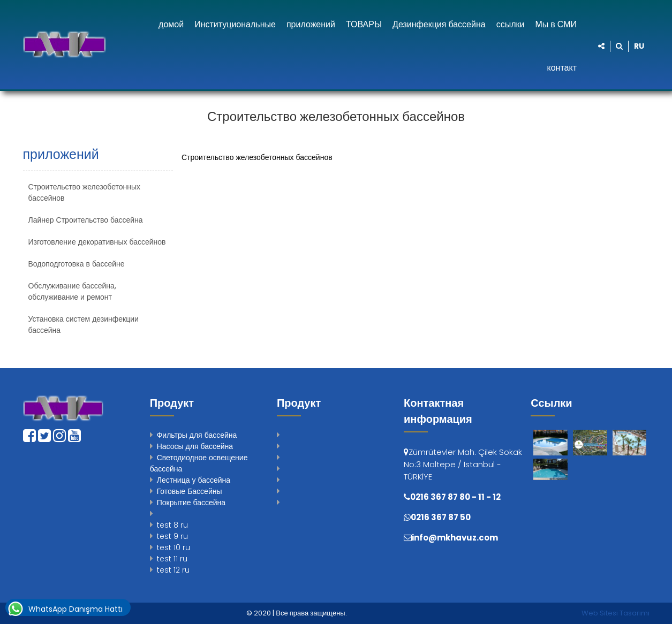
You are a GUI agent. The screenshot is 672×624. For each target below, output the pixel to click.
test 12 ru (173, 570)
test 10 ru (173, 547)
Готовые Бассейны (190, 491)
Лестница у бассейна (194, 480)
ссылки (511, 24)
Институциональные (235, 24)
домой (171, 24)
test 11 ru (172, 559)
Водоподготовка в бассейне (77, 264)
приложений (311, 24)
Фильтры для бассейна (197, 435)
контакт (562, 68)
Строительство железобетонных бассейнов (85, 192)
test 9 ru (172, 536)
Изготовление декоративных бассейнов (97, 242)
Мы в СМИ (556, 24)
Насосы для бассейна (195, 446)
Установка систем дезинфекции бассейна (84, 325)
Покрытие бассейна (191, 503)
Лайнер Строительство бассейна (86, 220)
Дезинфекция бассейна (439, 24)
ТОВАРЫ (364, 24)
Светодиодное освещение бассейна (199, 463)
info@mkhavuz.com (455, 538)
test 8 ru (172, 525)
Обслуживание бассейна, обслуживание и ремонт (72, 291)
